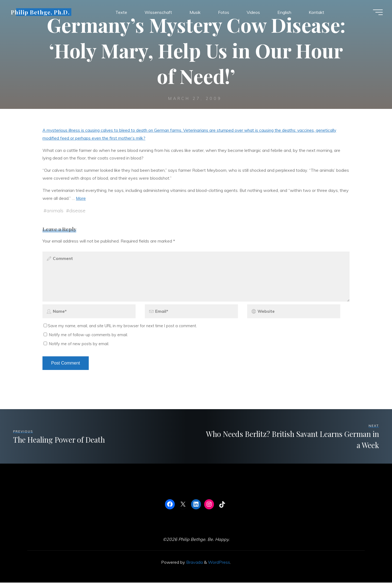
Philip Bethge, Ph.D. (42, 13)
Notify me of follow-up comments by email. (88, 337)
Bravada (194, 565)
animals (55, 211)
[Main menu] (376, 13)
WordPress (219, 565)
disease (77, 211)
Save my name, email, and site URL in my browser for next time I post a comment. (120, 328)
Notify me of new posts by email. (79, 346)
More (81, 198)
